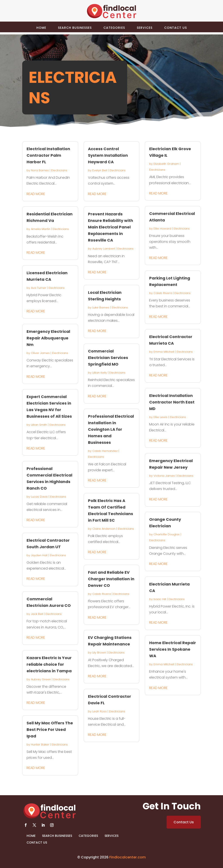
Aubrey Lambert (104, 249)
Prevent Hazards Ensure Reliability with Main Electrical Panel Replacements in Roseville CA (111, 227)
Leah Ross (100, 711)
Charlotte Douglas (167, 534)
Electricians (59, 170)
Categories (114, 28)
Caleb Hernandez (105, 451)
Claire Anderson (104, 529)
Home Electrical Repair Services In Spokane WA (173, 649)
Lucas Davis (39, 497)
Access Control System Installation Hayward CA (108, 155)
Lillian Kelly (100, 373)
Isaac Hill (160, 599)
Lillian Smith (39, 425)
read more (36, 194)
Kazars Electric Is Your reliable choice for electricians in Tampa (49, 664)
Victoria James (164, 476)
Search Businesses (75, 28)
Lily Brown (99, 653)
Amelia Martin (41, 229)
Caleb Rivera (102, 594)
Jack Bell (37, 614)
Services (145, 28)
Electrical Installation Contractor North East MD (172, 402)
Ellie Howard (162, 229)
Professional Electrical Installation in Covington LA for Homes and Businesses (111, 429)
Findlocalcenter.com (128, 857)
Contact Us (176, 28)
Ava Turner (39, 288)
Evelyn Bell (100, 170)
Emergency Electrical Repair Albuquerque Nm (48, 338)
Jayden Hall (39, 555)
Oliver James (40, 353)
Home (41, 28)
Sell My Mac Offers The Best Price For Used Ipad (50, 729)
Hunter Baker (40, 745)
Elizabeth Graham (166, 164)
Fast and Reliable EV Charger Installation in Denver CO (111, 579)
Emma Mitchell (164, 352)
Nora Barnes (40, 170)
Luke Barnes (101, 307)
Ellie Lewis (160, 417)
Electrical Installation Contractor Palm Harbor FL (48, 155)
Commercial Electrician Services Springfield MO (108, 358)
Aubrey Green (41, 679)
